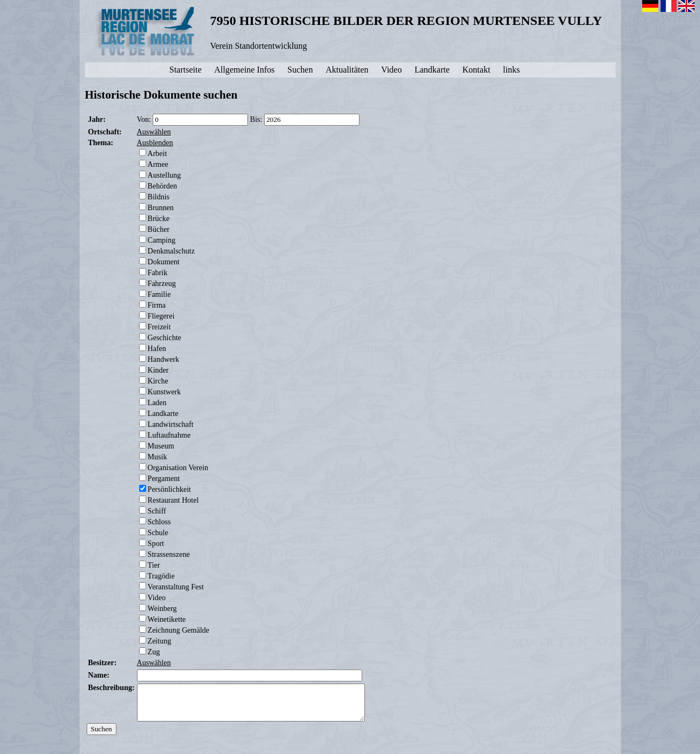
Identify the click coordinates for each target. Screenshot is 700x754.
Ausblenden (155, 143)
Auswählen (154, 132)
